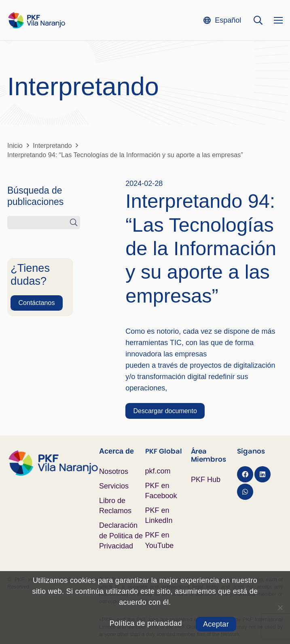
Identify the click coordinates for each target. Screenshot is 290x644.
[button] (222, 20)
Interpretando (83, 86)
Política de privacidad (146, 623)
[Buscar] (74, 222)
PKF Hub (206, 480)
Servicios (114, 486)
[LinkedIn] (262, 474)
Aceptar (216, 624)
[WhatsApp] (245, 492)
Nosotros (114, 471)
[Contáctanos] (36, 303)
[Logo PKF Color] (37, 20)
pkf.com (158, 471)
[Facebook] (245, 474)
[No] (280, 608)
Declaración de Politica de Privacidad (121, 535)
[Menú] (278, 20)
